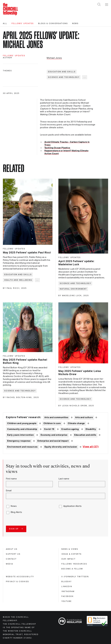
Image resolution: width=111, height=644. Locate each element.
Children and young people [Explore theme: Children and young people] (22, 423)
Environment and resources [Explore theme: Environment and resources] (22, 447)
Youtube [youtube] (67, 601)
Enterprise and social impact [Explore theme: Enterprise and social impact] (53, 441)
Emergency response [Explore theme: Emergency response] (19, 441)
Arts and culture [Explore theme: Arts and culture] (84, 417)
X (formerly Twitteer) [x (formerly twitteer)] (75, 577)
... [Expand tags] (85, 77)
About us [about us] (12, 549)
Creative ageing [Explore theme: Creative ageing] (70, 429)
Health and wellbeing (18, 280)
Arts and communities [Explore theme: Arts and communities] (56, 417)
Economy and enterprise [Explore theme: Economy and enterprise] (54, 435)
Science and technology (64, 77)
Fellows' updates (23, 23)
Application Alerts (72, 506)
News (75, 23)
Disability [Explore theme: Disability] (91, 429)
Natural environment (73, 289)
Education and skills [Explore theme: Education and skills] (85, 435)
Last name (64, 479)
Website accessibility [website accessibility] (20, 577)
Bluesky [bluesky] (67, 582)
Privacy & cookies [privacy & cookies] (17, 582)
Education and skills (62, 72)
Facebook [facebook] (67, 596)
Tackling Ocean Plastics (57, 148)
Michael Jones (54, 58)
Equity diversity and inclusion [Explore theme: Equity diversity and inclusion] (61, 447)
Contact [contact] (11, 559)
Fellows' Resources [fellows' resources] (74, 564)
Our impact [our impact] (68, 559)
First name (11, 479)
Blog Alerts (16, 512)
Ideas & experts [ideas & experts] (72, 554)
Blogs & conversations (53, 23)
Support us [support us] (13, 554)
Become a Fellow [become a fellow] (72, 569)
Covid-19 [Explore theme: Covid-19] (49, 429)
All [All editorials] (5, 23)
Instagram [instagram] (68, 591)
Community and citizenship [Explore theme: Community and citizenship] (22, 429)
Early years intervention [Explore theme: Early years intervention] (20, 435)
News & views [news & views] (70, 549)
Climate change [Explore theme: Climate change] (76, 423)
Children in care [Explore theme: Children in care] (52, 423)
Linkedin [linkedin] (67, 586)
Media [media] (10, 564)
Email (9, 491)
